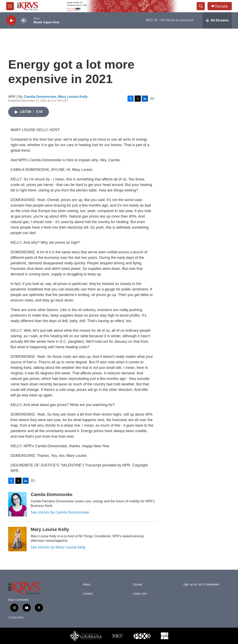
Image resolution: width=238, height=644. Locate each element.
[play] (11, 21)
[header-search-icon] (201, 6)
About (87, 584)
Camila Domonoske (40, 97)
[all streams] (217, 20)
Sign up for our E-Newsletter (201, 584)
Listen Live (140, 594)
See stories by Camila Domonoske (60, 512)
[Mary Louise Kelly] (17, 539)
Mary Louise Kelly (73, 97)
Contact (88, 594)
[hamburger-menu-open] (10, 6)
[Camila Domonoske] (17, 504)
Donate (221, 6)
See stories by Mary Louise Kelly (58, 547)
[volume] (24, 21)
